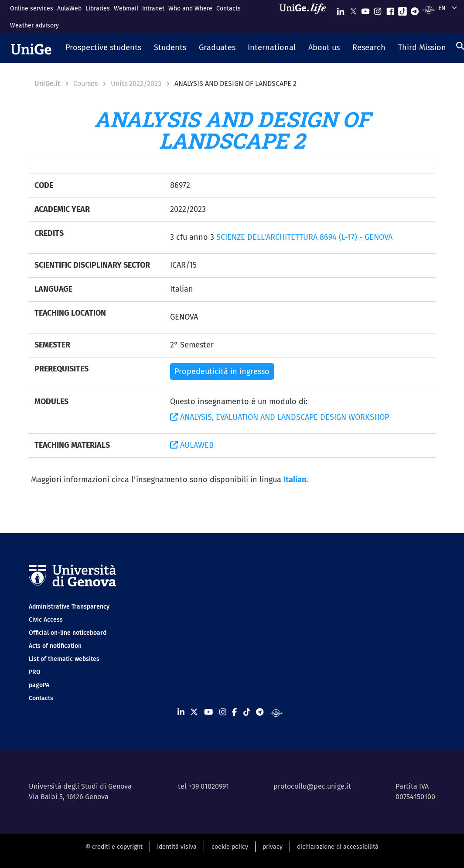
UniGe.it (47, 83)
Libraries (98, 9)
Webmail (126, 9)
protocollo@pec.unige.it (312, 786)
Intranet (153, 9)
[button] (104, 48)
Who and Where (190, 9)
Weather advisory (34, 26)
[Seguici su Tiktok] (403, 9)
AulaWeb (69, 9)
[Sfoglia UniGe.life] (306, 17)
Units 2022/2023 (136, 83)
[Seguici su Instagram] (378, 9)
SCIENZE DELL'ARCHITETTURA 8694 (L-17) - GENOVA (304, 237)
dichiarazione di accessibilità (338, 847)
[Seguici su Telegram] (415, 9)
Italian (295, 480)
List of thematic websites (64, 659)
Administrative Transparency (69, 607)
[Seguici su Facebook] (390, 9)
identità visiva (177, 847)
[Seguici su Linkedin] (341, 9)
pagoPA (39, 685)
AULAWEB (192, 445)
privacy (273, 847)
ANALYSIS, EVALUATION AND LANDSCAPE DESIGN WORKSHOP (280, 417)
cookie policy (230, 847)
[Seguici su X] (353, 9)
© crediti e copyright (114, 847)
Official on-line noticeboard (68, 633)
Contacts (229, 9)
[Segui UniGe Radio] (429, 9)
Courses (85, 83)
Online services (32, 9)
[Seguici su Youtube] (365, 9)
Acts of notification (55, 646)
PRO (35, 672)
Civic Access (46, 620)
